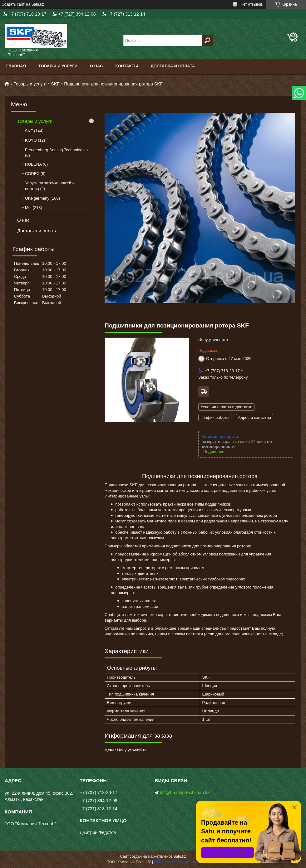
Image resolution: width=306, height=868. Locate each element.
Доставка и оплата (173, 66)
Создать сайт (13, 4)
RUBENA (33, 164)
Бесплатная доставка (204, 392)
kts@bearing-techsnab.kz (185, 793)
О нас (96, 66)
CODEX (32, 174)
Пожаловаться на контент (177, 862)
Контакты (127, 66)
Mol (28, 208)
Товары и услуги (58, 66)
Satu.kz (180, 856)
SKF (55, 84)
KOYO (31, 140)
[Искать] (207, 40)
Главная (16, 66)
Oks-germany (37, 198)
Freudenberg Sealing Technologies (56, 150)
